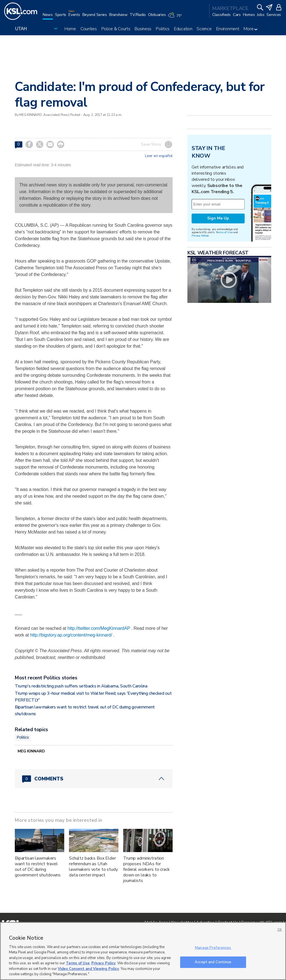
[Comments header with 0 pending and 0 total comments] (94, 779)
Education (183, 29)
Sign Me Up (218, 218)
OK (280, 930)
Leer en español (159, 156)
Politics (163, 29)
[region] (143, 951)
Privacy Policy (103, 963)
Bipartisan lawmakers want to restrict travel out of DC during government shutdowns (38, 867)
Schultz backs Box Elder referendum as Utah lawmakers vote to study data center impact (93, 867)
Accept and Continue (213, 962)
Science (204, 29)
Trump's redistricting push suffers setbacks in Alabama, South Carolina (81, 686)
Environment (228, 29)
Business (143, 29)
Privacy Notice (200, 236)
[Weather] (176, 17)
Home (70, 29)
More (250, 29)
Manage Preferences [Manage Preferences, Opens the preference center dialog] (213, 948)
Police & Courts (116, 29)
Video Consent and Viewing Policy (88, 969)
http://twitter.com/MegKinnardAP (99, 628)
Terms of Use (224, 232)
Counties (89, 29)
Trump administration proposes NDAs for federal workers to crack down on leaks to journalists (146, 869)
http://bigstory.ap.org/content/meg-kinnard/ (71, 635)
